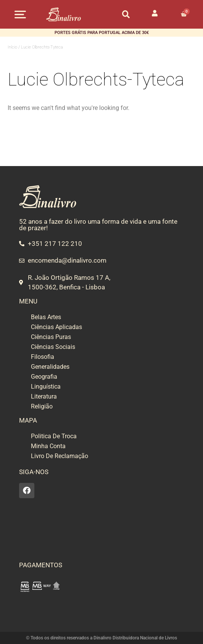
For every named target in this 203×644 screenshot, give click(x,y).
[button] (20, 14)
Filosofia (43, 357)
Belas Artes (46, 317)
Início (12, 47)
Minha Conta (48, 446)
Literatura (44, 396)
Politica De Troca (54, 436)
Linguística (46, 387)
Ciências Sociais (53, 347)
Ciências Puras (51, 337)
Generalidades (50, 367)
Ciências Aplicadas (56, 327)
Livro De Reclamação (60, 456)
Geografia (44, 377)
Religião (42, 406)
